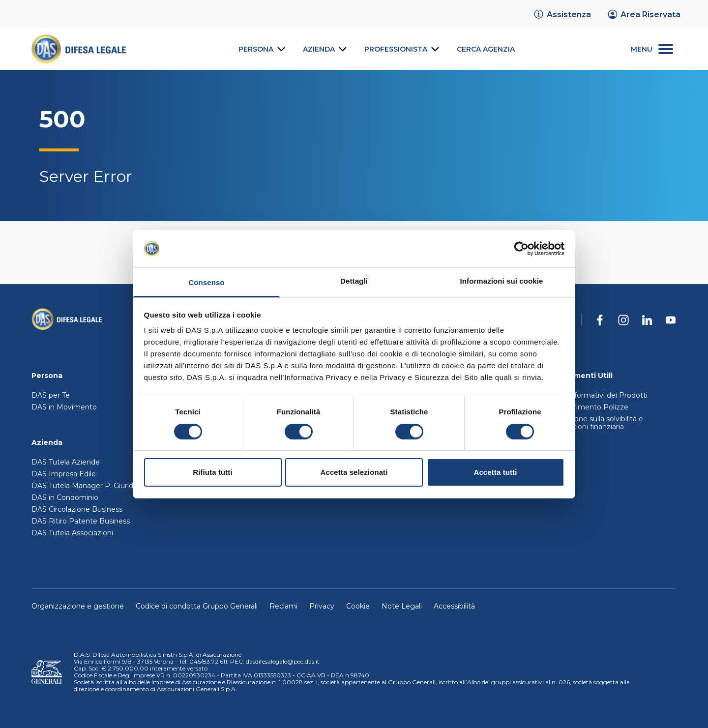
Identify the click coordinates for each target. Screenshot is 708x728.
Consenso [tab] (206, 282)
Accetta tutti (496, 472)
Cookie (358, 606)
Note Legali (402, 606)
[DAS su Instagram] (623, 320)
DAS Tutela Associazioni (72, 533)
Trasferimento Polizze (591, 407)
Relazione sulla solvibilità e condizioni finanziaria (598, 423)
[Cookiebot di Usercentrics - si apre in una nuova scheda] (521, 249)
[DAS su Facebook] (600, 320)
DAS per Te (51, 395)
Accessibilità (454, 606)
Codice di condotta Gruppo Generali (197, 606)
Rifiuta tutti (212, 472)
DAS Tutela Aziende (66, 462)
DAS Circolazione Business (77, 509)
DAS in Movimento (64, 407)
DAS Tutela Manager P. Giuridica (87, 486)
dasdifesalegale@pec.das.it (283, 661)
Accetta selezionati (354, 472)
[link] (562, 14)
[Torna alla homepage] (67, 320)
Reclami (283, 606)
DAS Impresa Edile (64, 474)
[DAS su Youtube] (671, 320)
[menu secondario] (652, 49)
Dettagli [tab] (354, 281)
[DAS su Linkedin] (647, 320)
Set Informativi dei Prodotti (601, 395)
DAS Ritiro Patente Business (81, 521)
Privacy (322, 606)
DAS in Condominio (65, 497)
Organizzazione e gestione (78, 606)
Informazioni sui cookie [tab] (502, 281)
